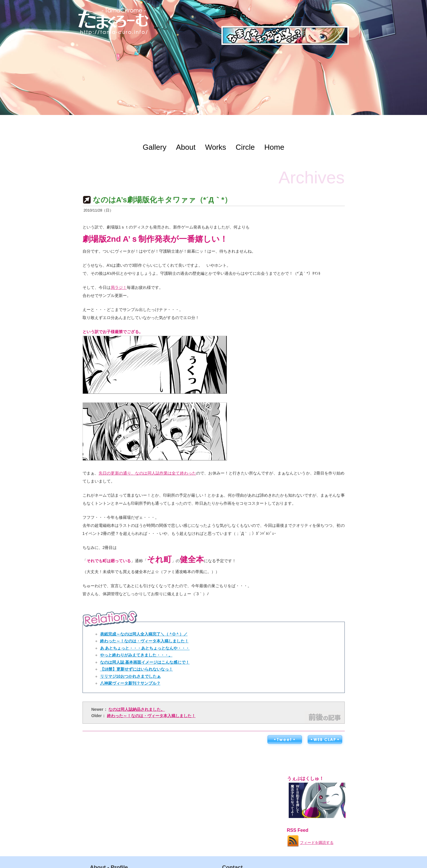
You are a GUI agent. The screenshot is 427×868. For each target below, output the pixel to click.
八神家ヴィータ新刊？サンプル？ (130, 683)
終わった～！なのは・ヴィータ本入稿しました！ (144, 641)
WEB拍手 (325, 740)
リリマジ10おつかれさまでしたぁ (131, 676)
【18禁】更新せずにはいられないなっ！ (137, 669)
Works (216, 147)
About (186, 147)
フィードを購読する (310, 840)
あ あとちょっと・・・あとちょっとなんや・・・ (145, 648)
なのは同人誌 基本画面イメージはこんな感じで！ (145, 662)
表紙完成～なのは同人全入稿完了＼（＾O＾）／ (144, 634)
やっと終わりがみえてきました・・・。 (136, 655)
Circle (245, 147)
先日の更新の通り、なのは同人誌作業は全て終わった (147, 473)
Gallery (154, 147)
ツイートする (284, 740)
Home (274, 147)
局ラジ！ (119, 287)
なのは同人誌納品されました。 (137, 709)
